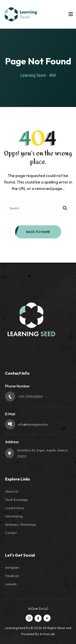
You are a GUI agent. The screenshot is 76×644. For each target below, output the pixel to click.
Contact (11, 533)
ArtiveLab (47, 634)
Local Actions (15, 508)
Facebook (12, 576)
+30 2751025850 (31, 396)
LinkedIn (11, 584)
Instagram (12, 567)
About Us (12, 491)
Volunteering (14, 516)
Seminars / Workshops (21, 524)
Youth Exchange (16, 500)
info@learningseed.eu (33, 424)
